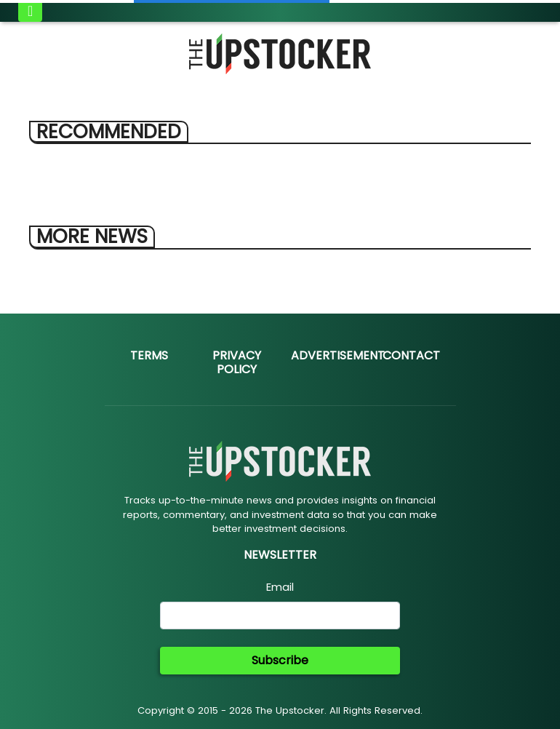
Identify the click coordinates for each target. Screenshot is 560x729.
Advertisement (338, 355)
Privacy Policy (237, 362)
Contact (411, 355)
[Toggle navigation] (30, 11)
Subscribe (280, 660)
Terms (149, 355)
